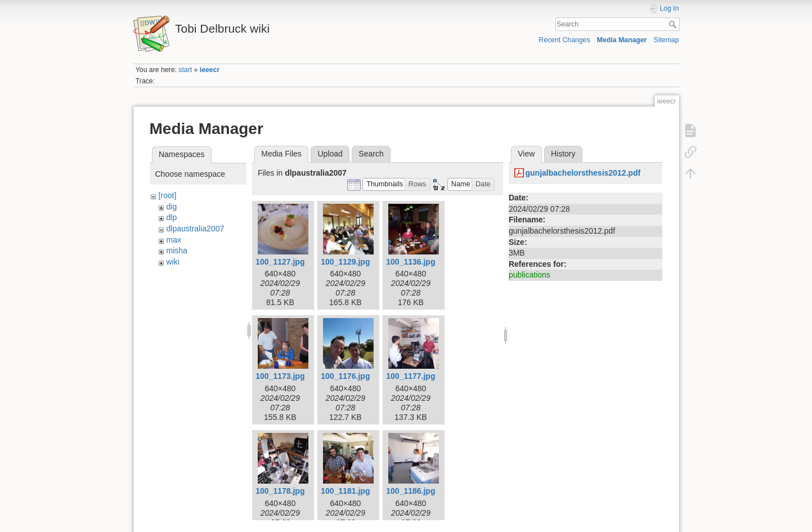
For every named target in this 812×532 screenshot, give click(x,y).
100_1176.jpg (345, 376)
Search (674, 24)
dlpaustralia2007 (195, 229)
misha (176, 251)
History (563, 154)
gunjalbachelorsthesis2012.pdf (583, 173)
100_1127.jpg (280, 262)
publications (530, 275)
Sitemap (667, 40)
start (185, 70)
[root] (167, 195)
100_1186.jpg (411, 491)
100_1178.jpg (280, 491)
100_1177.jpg (411, 376)
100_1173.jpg (280, 376)
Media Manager (622, 40)
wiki (172, 262)
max (173, 240)
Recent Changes (564, 40)
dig (171, 207)
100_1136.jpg (411, 262)
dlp (171, 217)
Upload (330, 154)
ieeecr (210, 70)
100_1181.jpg (345, 491)
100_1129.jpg (345, 262)
